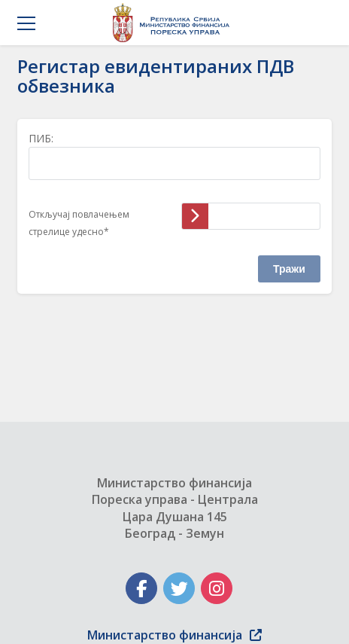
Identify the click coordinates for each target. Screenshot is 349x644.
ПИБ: (41, 138)
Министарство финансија (174, 635)
